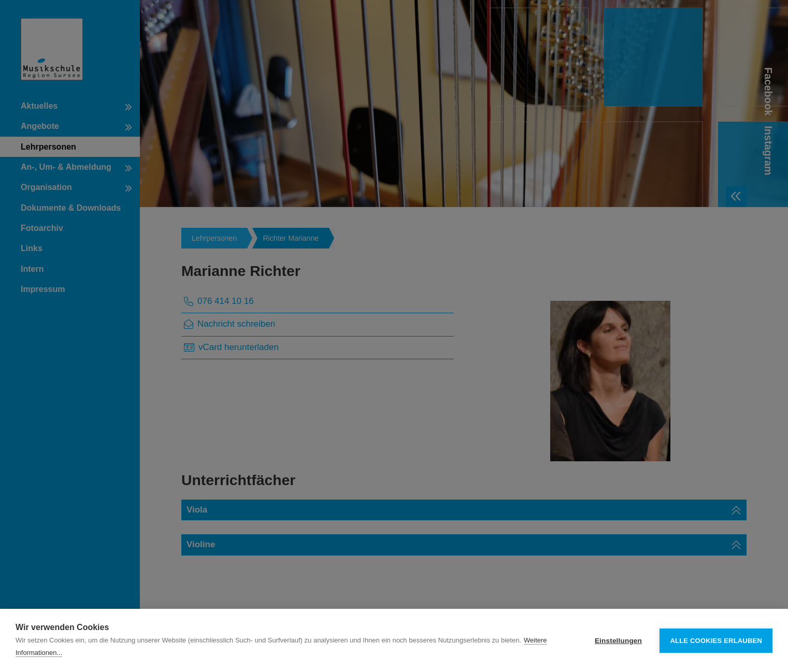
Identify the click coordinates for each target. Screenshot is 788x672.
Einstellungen (618, 641)
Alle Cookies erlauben (716, 641)
